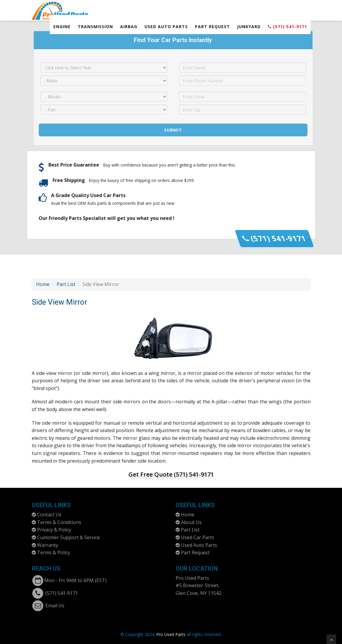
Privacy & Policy (54, 527)
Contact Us (49, 512)
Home (43, 284)
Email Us (55, 603)
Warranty (48, 542)
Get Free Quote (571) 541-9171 (171, 474)
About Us (191, 520)
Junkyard (249, 27)
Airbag (129, 27)
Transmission (95, 27)
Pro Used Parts (192, 575)
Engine (62, 27)
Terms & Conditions (59, 520)
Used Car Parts (198, 535)
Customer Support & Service (69, 535)
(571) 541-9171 (287, 27)
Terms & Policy (54, 550)
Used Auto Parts (166, 27)
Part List (66, 284)
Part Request (212, 27)
